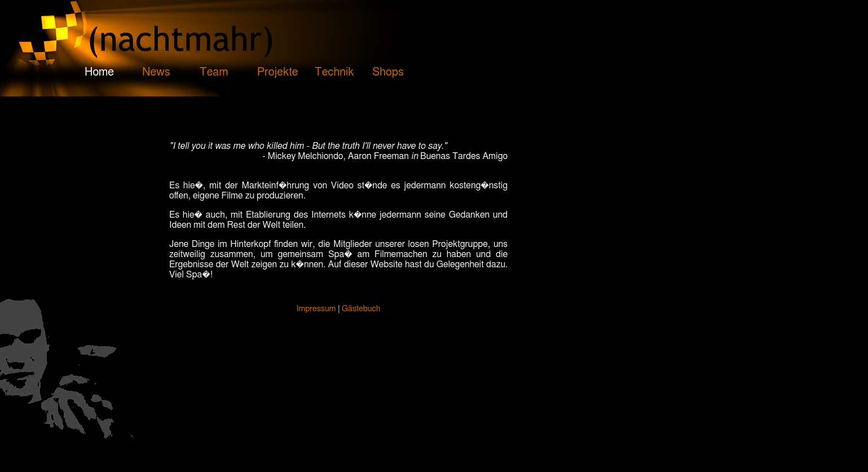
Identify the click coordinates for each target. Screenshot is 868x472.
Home (99, 72)
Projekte (278, 72)
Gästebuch (361, 309)
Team (214, 72)
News (156, 72)
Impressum (316, 309)
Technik (334, 72)
